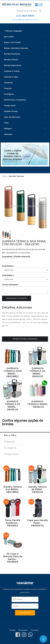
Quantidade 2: (8, 266)
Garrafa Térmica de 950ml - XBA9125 (37, 372)
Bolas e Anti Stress (12, 42)
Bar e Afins (9, 37)
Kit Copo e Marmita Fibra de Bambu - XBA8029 (13, 558)
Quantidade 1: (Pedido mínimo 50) (16, 257)
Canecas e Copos (12, 71)
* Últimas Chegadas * (13, 31)
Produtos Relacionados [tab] (25, 339)
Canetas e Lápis (11, 77)
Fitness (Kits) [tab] (11, 454)
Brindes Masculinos (13, 65)
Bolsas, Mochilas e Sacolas (16, 48)
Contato (35, 630)
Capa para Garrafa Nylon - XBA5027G (37, 523)
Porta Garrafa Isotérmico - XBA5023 (13, 523)
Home (4, 176)
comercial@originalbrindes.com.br (25, 20)
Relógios (8, 129)
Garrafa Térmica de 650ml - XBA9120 (13, 405)
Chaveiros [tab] (10, 442)
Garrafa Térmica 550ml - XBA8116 (37, 404)
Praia (6, 123)
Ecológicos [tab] (10, 448)
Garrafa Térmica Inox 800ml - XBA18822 (13, 372)
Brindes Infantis (11, 60)
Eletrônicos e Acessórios (15, 100)
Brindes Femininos (12, 54)
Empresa (23, 630)
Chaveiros (8, 83)
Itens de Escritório (12, 117)
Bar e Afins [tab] (10, 435)
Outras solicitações (10, 285)
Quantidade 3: (8, 275)
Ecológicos (9, 94)
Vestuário (8, 134)
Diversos (8, 88)
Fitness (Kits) (10, 106)
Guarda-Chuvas (11, 111)
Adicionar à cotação (17, 298)
